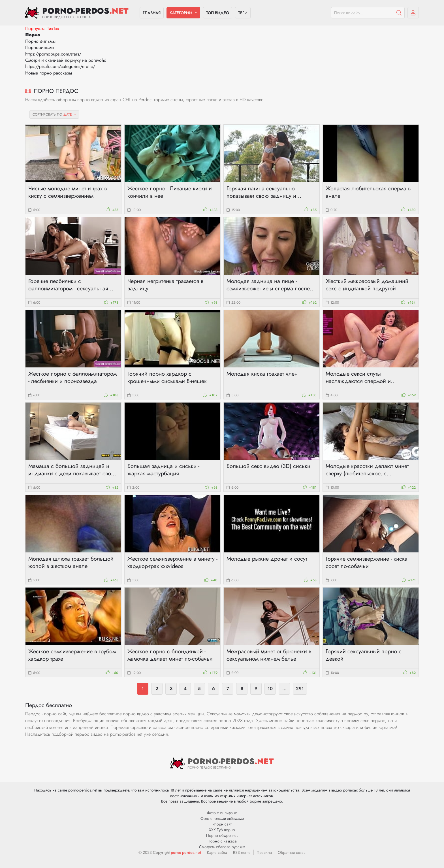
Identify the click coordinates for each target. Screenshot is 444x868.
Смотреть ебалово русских (222, 847)
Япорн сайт (222, 824)
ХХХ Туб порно (222, 830)
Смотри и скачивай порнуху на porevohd (66, 60)
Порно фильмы (40, 41)
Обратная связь (292, 852)
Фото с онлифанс (222, 813)
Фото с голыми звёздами (222, 818)
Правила (264, 852)
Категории (181, 13)
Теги (243, 13)
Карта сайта (217, 852)
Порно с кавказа (222, 841)
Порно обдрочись (222, 835)
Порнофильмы (40, 47)
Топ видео (218, 13)
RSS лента (242, 852)
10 (270, 689)
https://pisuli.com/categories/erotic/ (60, 66)
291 (300, 689)
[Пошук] (399, 13)
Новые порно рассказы (49, 73)
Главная (152, 13)
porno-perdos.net (186, 852)
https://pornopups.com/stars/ (53, 54)
